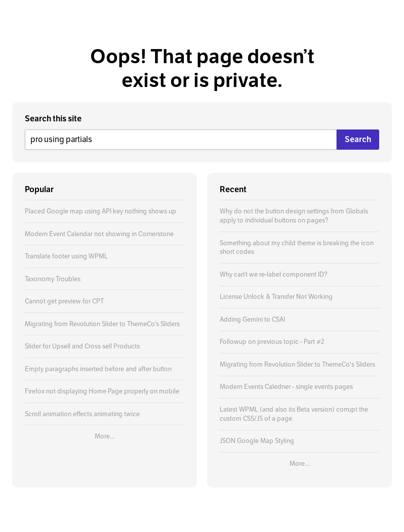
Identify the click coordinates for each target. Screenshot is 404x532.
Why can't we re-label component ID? (274, 274)
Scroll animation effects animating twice (82, 414)
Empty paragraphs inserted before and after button (98, 369)
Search (358, 139)
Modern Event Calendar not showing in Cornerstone (99, 234)
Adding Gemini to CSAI (252, 319)
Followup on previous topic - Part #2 (272, 342)
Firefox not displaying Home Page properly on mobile (102, 391)
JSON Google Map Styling (257, 441)
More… (105, 436)
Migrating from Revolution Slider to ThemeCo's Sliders (297, 364)
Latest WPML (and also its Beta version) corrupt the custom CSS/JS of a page (294, 414)
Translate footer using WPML (66, 256)
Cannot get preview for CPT (64, 301)
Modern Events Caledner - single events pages (286, 387)
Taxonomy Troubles (53, 279)
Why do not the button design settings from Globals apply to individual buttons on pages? (294, 216)
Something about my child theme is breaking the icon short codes (297, 248)
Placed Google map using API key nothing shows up (100, 211)
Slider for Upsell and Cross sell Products (82, 346)
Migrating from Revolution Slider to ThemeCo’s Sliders (102, 324)
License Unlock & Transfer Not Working (276, 297)
